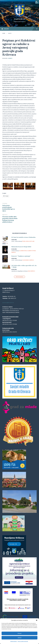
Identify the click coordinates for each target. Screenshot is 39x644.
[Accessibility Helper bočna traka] (37, 2)
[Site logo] (19, 16)
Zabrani (20, 638)
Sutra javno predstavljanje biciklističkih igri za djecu (9, 208)
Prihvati (19, 633)
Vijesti (10, 33)
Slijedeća (5, 215)
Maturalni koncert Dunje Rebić (21, 247)
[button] (37, 620)
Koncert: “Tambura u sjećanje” (21, 256)
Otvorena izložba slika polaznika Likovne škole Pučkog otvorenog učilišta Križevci (10, 219)
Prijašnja (5, 203)
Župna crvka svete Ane (28, 241)
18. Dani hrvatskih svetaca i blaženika (23, 237)
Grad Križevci (20, 19)
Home (4, 33)
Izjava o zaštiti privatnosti (23, 641)
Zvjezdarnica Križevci (28, 260)
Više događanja (19, 277)
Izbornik (19, 29)
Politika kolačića (14, 641)
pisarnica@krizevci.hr (8, 303)
